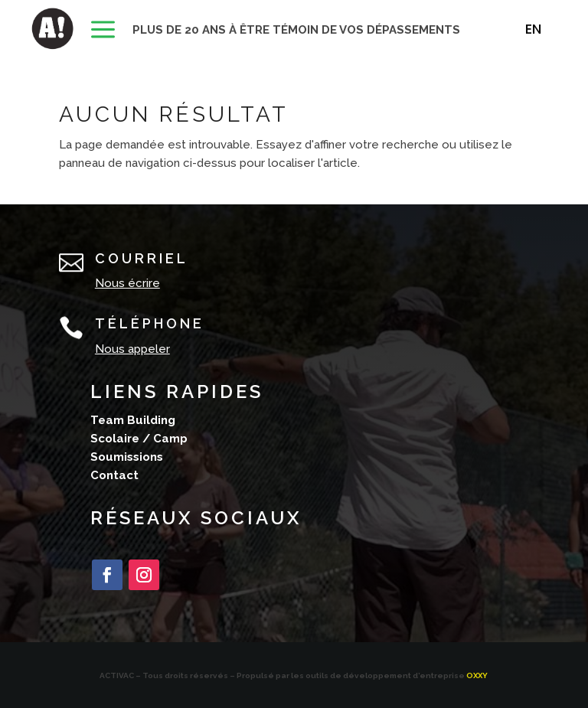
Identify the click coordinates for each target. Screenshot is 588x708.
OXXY (477, 675)
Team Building (133, 420)
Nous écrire (127, 283)
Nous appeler (132, 349)
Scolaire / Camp (139, 439)
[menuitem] (103, 31)
